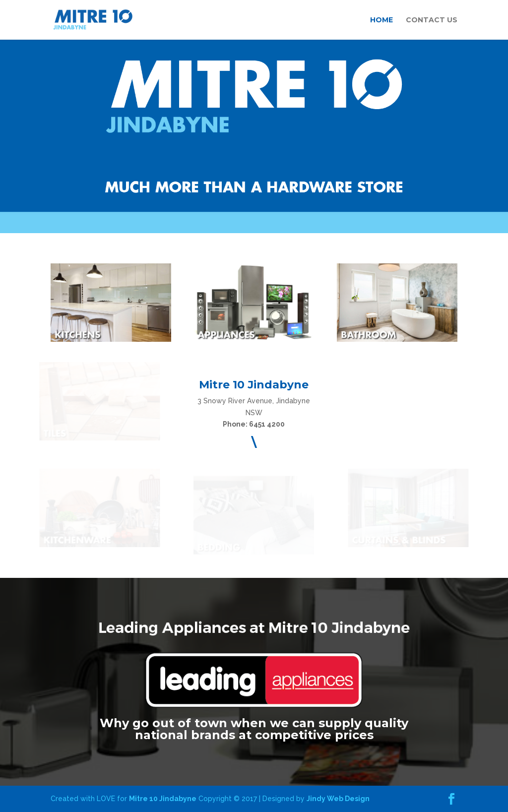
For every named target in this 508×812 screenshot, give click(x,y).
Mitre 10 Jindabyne (163, 799)
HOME (381, 20)
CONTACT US (432, 20)
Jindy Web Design (338, 799)
